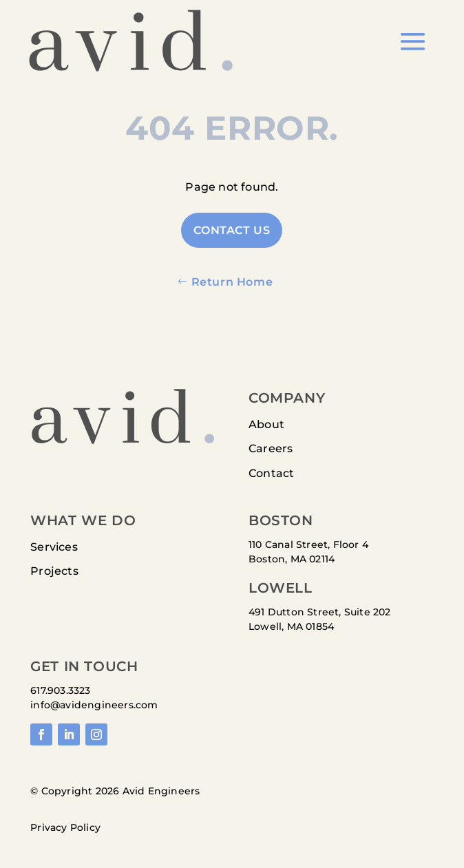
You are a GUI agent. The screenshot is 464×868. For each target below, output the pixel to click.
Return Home (232, 282)
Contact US (232, 230)
